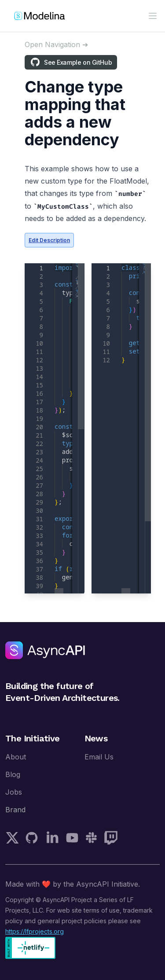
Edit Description (49, 240)
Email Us (99, 757)
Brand (15, 810)
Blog (13, 774)
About (16, 757)
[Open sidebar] (56, 44)
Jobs (14, 792)
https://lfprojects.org (35, 931)
